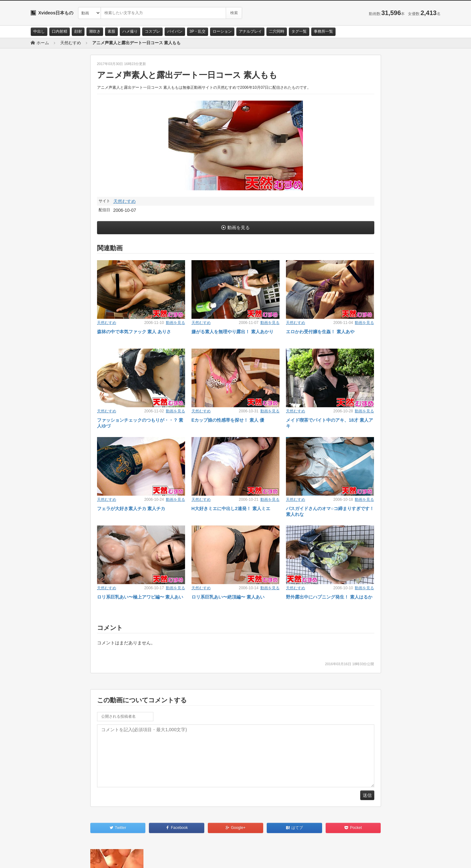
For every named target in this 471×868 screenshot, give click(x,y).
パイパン (175, 31)
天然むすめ (125, 201)
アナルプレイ (250, 31)
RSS (103, 857)
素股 (111, 31)
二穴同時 (277, 31)
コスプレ (152, 31)
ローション (222, 31)
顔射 (78, 31)
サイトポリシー (79, 857)
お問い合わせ (47, 857)
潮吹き (95, 31)
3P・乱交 (198, 31)
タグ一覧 (299, 31)
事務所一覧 (323, 31)
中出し (39, 31)
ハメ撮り (130, 31)
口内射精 (60, 31)
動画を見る (239, 227)
